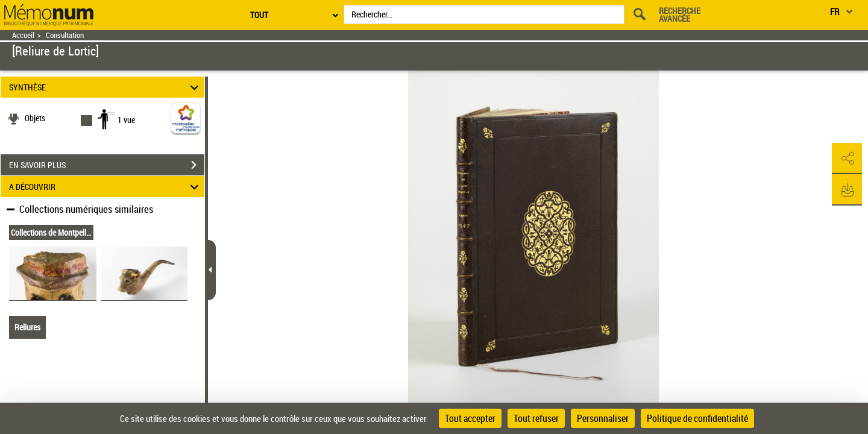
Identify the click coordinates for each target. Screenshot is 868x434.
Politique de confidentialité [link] (697, 418)
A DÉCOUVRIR (106, 187)
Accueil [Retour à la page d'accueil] (23, 35)
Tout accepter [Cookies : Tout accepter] (470, 418)
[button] (847, 159)
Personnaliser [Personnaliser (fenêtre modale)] (603, 418)
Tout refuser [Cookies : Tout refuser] (536, 418)
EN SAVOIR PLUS (107, 165)
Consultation (65, 35)
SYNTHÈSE (106, 87)
